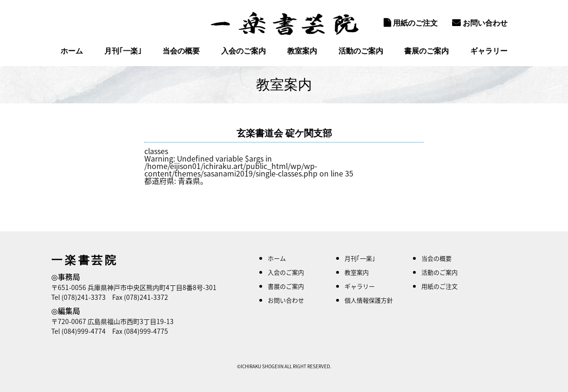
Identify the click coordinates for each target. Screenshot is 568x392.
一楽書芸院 (284, 23)
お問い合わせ (480, 23)
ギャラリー (489, 51)
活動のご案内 (361, 51)
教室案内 (302, 51)
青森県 (189, 181)
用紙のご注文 (411, 23)
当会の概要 (181, 51)
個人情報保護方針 (369, 300)
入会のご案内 (243, 51)
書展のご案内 (426, 51)
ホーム (72, 51)
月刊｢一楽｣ (123, 51)
